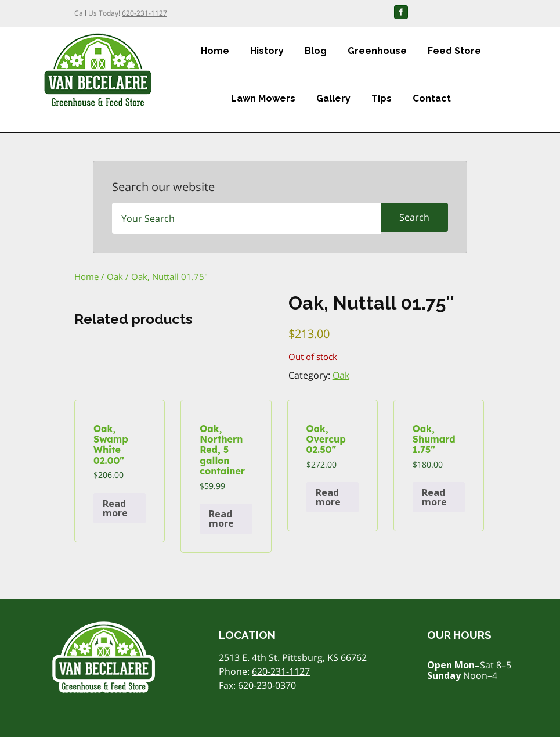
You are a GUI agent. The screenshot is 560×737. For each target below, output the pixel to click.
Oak (115, 276)
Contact (432, 98)
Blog (316, 51)
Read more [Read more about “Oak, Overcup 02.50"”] (328, 497)
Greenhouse (377, 51)
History (267, 51)
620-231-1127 (144, 13)
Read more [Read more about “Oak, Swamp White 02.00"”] (115, 508)
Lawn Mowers (263, 98)
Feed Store (454, 51)
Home (215, 51)
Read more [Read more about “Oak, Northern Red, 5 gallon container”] (221, 519)
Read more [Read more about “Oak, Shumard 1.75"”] (434, 497)
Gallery (333, 98)
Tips (382, 98)
